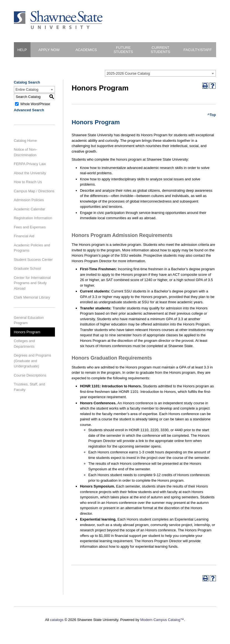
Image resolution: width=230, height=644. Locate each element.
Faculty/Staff (198, 50)
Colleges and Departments (24, 344)
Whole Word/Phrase (35, 104)
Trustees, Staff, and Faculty (30, 387)
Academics (86, 50)
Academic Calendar (30, 209)
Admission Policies (29, 200)
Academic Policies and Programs (32, 248)
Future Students (123, 50)
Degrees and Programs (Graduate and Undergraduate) (32, 361)
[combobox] (160, 73)
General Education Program (29, 320)
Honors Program (27, 332)
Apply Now (49, 50)
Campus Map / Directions (34, 191)
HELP (22, 50)
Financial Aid (24, 236)
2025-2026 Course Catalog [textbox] (128, 73)
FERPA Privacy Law (30, 164)
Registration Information (33, 218)
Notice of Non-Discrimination (25, 152)
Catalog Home (25, 141)
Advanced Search (29, 110)
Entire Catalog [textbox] (27, 89)
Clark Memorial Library (32, 297)
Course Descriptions (30, 375)
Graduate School (27, 268)
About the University (30, 173)
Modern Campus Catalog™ (162, 620)
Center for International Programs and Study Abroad (32, 283)
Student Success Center (33, 260)
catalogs (57, 620)
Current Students (160, 50)
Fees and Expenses (30, 227)
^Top (212, 115)
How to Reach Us (28, 182)
